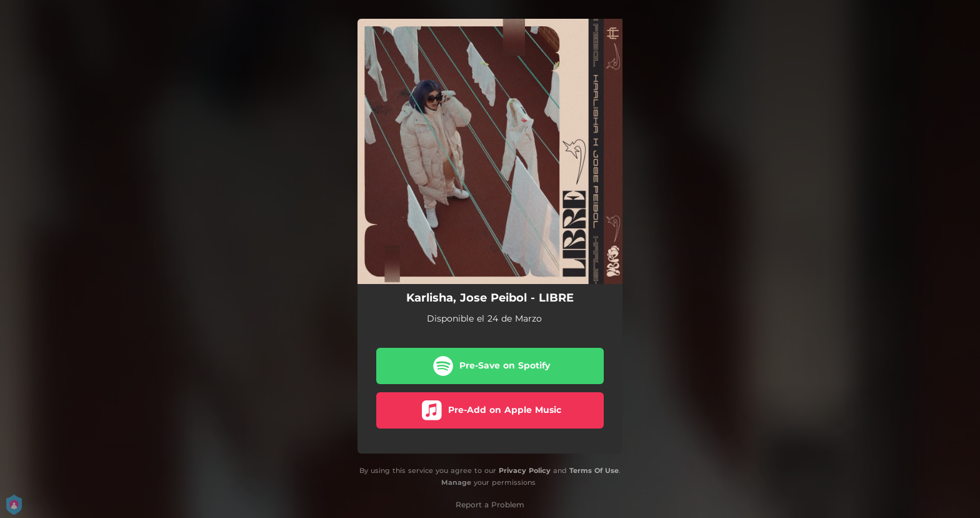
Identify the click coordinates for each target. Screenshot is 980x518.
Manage (456, 482)
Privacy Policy (525, 470)
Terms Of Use (594, 470)
